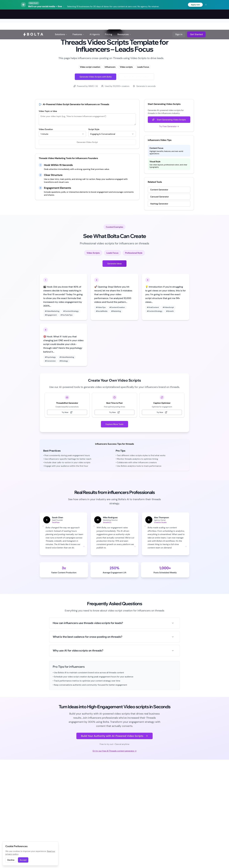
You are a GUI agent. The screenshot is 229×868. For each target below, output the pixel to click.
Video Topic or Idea (48, 112)
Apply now (195, 5)
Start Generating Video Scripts (169, 120)
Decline (11, 860)
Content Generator (159, 190)
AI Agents (95, 15)
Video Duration (46, 130)
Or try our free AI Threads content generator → (114, 751)
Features (78, 15)
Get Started (196, 15)
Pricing (109, 15)
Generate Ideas (114, 264)
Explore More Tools (114, 425)
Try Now (67, 413)
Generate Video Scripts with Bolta (95, 77)
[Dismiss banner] (206, 5)
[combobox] (62, 134)
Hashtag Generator (159, 204)
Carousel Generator (160, 197)
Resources (124, 15)
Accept (23, 860)
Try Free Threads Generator (136, 77)
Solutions (61, 15)
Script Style (94, 130)
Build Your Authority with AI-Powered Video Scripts (115, 736)
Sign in (179, 15)
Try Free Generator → (169, 127)
